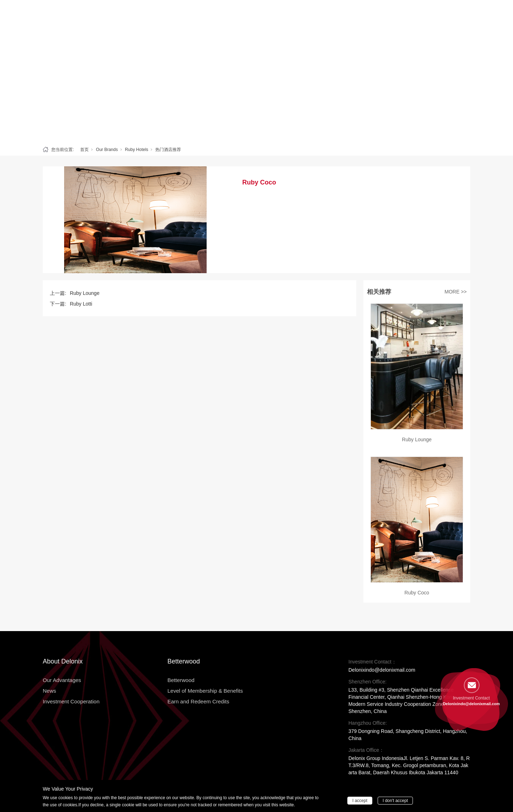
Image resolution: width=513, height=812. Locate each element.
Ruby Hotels (137, 150)
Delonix (157, 15)
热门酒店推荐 (168, 150)
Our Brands (107, 150)
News (330, 15)
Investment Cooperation (383, 15)
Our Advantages (288, 15)
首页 (84, 150)
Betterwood (195, 15)
